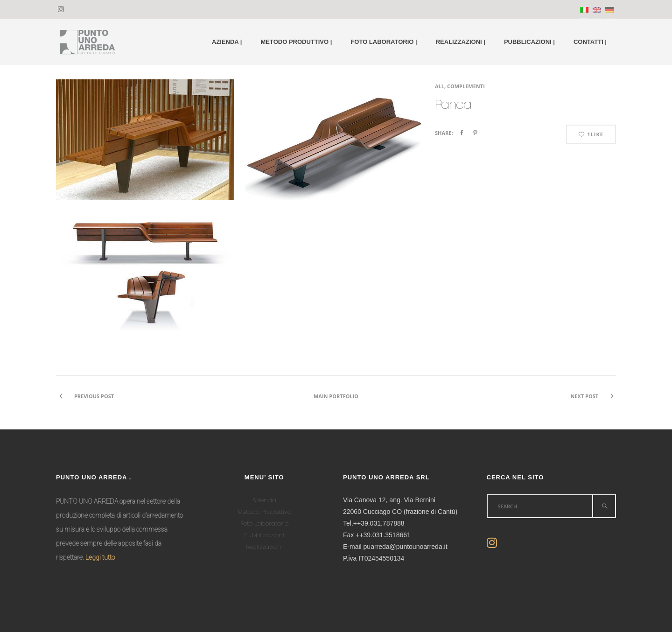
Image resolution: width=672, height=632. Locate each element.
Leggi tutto (100, 557)
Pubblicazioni (264, 535)
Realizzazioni (264, 547)
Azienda (264, 500)
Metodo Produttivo (264, 512)
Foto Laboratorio (264, 523)
